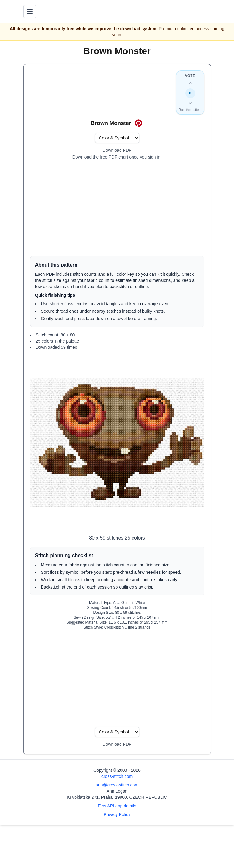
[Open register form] (117, 151)
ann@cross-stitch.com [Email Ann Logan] (117, 785)
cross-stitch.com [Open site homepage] (117, 776)
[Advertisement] (117, 208)
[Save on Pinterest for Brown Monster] (138, 123)
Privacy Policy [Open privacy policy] (117, 814)
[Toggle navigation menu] (30, 11)
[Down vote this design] (190, 103)
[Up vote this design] (190, 83)
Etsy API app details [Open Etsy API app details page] (117, 806)
